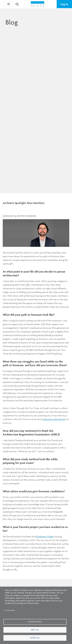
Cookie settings (35, 622)
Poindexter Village (45, 537)
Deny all (35, 630)
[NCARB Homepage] (38, 5)
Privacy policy (10, 610)
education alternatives (54, 419)
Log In (64, 4)
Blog (12, 22)
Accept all (35, 638)
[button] (8, 4)
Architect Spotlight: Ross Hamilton (24, 203)
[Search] (17, 4)
